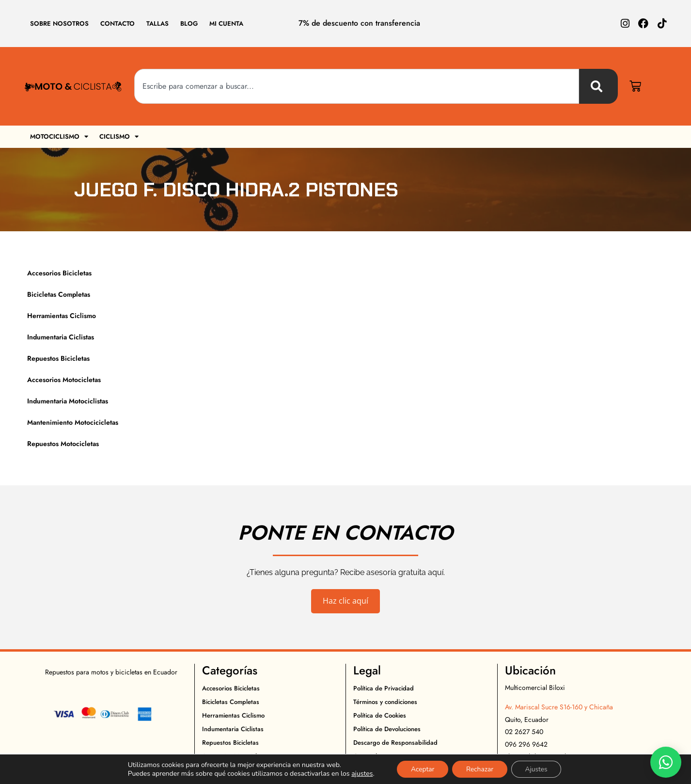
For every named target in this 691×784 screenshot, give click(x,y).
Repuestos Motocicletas (63, 444)
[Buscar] (598, 86)
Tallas (157, 24)
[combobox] (357, 86)
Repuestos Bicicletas (58, 358)
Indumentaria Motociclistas (68, 401)
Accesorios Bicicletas (59, 273)
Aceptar (421, 769)
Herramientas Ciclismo (62, 316)
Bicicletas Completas (59, 294)
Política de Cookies (380, 715)
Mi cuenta (226, 24)
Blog (189, 24)
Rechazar (479, 769)
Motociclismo (59, 136)
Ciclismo (119, 136)
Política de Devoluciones (387, 729)
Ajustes (538, 769)
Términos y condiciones (385, 702)
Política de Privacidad (384, 688)
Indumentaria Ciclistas (61, 337)
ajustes (360, 773)
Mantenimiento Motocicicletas (73, 422)
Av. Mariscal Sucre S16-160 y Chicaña (559, 707)
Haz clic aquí (345, 601)
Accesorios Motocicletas (64, 380)
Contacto (118, 24)
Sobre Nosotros (59, 24)
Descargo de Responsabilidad (395, 743)
